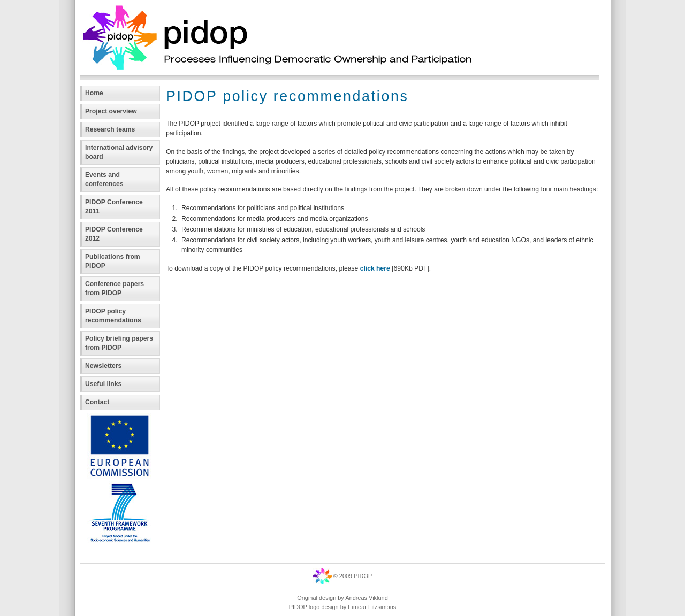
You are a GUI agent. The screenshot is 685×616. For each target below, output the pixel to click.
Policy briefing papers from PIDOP (119, 343)
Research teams (110, 129)
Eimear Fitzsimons (372, 607)
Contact (97, 402)
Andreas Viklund (366, 598)
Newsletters (103, 366)
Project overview (111, 111)
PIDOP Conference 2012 (114, 234)
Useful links (103, 384)
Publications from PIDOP (113, 261)
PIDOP (363, 576)
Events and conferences (104, 179)
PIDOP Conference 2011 (114, 207)
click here (376, 268)
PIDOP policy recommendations (113, 316)
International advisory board (119, 152)
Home (94, 93)
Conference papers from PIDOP (115, 288)
